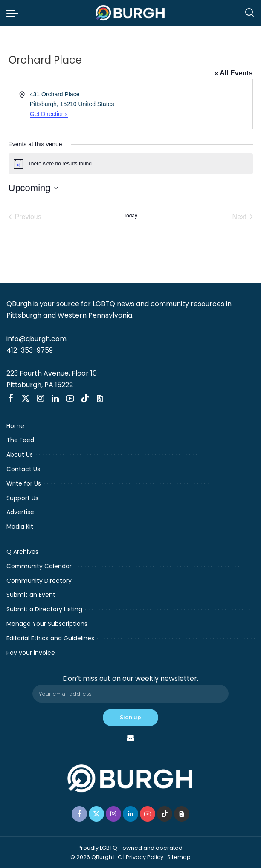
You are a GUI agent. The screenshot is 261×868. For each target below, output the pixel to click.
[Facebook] (11, 399)
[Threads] (100, 399)
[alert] (131, 164)
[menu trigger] (14, 13)
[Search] (249, 13)
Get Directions (49, 114)
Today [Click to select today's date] (130, 216)
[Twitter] (26, 399)
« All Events (233, 73)
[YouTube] (70, 399)
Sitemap (179, 857)
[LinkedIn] (55, 399)
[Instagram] (41, 399)
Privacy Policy (145, 857)
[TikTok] (85, 399)
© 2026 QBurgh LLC (96, 857)
